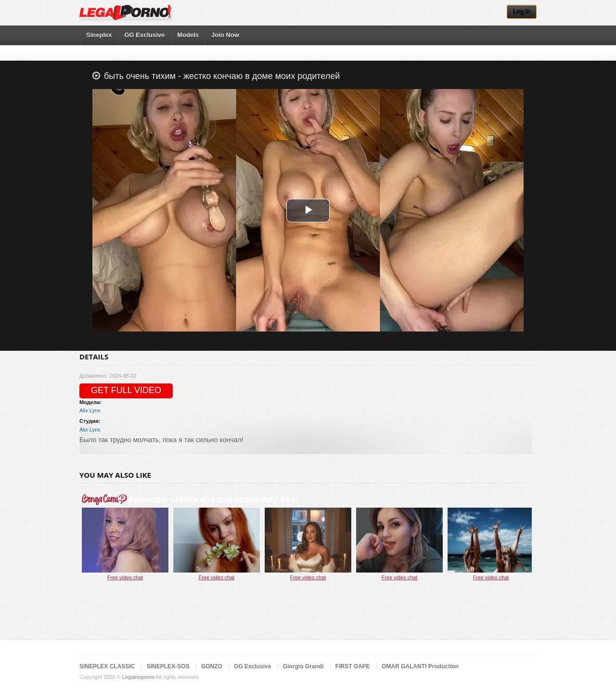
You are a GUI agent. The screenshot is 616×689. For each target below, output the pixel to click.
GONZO (212, 666)
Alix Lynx (90, 410)
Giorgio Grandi (303, 666)
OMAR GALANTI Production (420, 666)
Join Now (225, 35)
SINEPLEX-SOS (168, 666)
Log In (522, 12)
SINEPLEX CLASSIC (107, 666)
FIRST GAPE (353, 666)
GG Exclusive (144, 35)
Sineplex (99, 35)
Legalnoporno (138, 677)
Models (188, 35)
